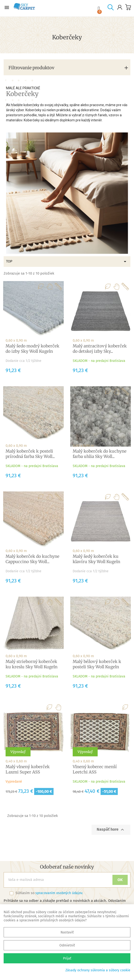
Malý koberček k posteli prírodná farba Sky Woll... (30, 454)
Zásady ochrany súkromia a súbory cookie (98, 970)
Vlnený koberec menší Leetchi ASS (95, 769)
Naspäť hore (111, 830)
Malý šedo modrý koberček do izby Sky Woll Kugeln (32, 349)
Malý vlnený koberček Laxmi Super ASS (28, 769)
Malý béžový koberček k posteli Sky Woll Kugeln (97, 664)
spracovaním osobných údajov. (59, 893)
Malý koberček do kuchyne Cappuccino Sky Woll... (32, 559)
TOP (67, 262)
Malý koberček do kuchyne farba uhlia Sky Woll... (100, 454)
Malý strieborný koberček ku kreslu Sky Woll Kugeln (32, 664)
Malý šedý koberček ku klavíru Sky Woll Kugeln (96, 559)
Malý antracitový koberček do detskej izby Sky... (100, 349)
